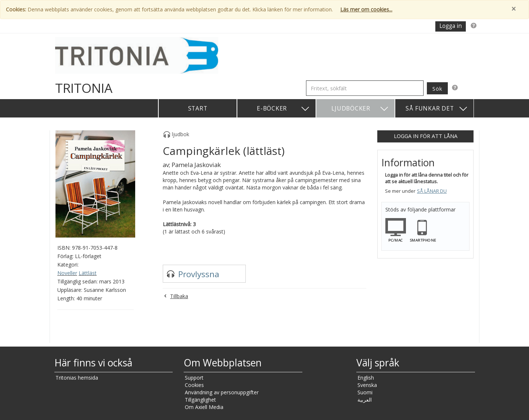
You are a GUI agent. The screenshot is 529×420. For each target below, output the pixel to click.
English (366, 378)
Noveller (67, 273)
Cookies (194, 385)
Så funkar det (437, 109)
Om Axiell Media (204, 407)
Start (198, 108)
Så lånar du (432, 191)
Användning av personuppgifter (222, 392)
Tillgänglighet (200, 400)
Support (194, 378)
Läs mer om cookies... (366, 9)
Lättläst (88, 273)
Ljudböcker (360, 109)
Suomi (365, 392)
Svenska (367, 385)
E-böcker (283, 109)
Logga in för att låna (426, 136)
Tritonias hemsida (77, 378)
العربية (365, 400)
